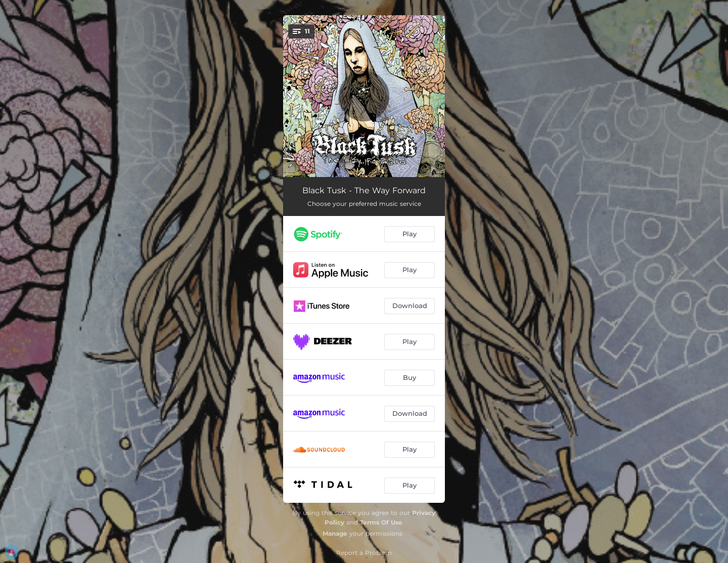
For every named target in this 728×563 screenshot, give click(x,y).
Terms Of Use (381, 522)
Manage (335, 533)
